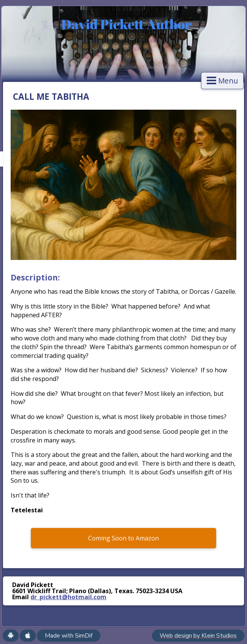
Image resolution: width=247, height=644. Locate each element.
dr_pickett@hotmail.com (68, 597)
